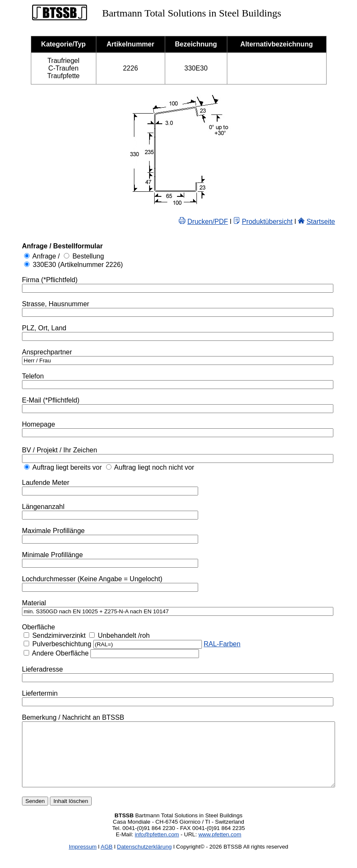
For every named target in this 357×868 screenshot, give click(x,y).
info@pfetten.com (157, 847)
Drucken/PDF (229, 222)
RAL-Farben (205, 644)
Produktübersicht (288, 222)
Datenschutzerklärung (144, 859)
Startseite (341, 222)
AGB (106, 859)
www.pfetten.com (220, 847)
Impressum (83, 859)
